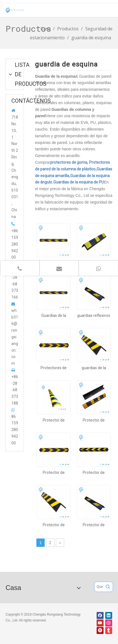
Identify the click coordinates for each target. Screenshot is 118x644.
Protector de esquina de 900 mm (94, 420)
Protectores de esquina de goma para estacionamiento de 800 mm (54, 368)
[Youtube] (100, 623)
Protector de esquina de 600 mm (94, 525)
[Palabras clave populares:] (108, 587)
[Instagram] (109, 623)
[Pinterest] (100, 630)
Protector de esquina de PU (54, 420)
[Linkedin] (109, 615)
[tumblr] (109, 630)
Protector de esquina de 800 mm (54, 472)
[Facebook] (100, 615)
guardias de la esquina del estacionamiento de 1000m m (94, 368)
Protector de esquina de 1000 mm (54, 525)
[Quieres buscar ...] (99, 587)
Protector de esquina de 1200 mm (94, 472)
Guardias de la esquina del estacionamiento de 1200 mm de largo (54, 315)
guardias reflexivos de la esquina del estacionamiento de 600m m (94, 315)
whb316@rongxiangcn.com (15, 337)
